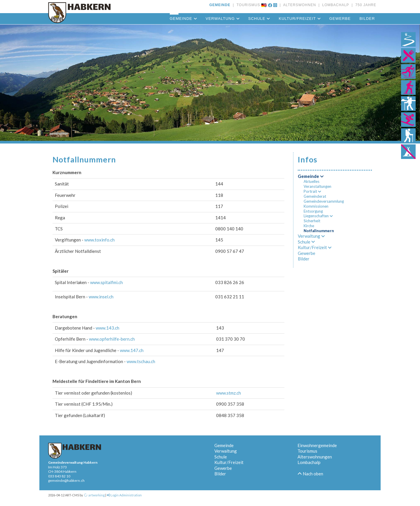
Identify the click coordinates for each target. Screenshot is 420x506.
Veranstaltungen (317, 186)
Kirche (309, 226)
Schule (259, 19)
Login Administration (124, 495)
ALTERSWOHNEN (298, 5)
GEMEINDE (220, 5)
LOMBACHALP (334, 5)
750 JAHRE (365, 5)
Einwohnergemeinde (317, 445)
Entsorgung (313, 211)
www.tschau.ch (141, 361)
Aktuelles (311, 181)
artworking (94, 495)
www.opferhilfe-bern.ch (112, 339)
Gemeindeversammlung (324, 201)
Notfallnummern (319, 231)
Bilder (367, 19)
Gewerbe (340, 19)
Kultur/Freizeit (300, 19)
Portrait (312, 191)
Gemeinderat (315, 196)
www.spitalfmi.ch (106, 282)
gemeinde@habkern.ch (66, 480)
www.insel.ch (101, 297)
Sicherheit (312, 221)
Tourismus (307, 451)
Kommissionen (316, 206)
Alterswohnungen (315, 457)
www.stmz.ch (229, 393)
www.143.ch (107, 328)
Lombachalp (309, 462)
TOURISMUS (247, 5)
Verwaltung (223, 19)
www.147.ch (132, 350)
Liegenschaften (318, 216)
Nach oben (310, 474)
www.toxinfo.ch (99, 240)
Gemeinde (183, 19)
